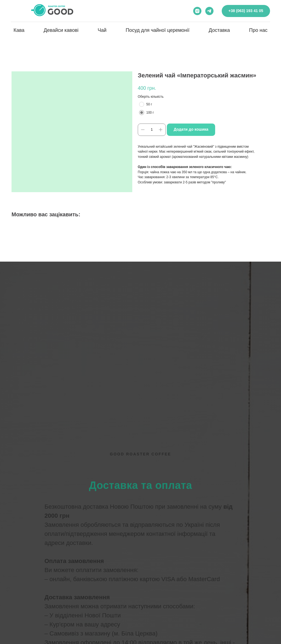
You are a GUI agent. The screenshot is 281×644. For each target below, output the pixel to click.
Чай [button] (102, 30)
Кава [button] (19, 30)
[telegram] (209, 11)
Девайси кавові (61, 30)
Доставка (219, 30)
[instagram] (197, 11)
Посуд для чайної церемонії (158, 30)
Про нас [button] (258, 30)
